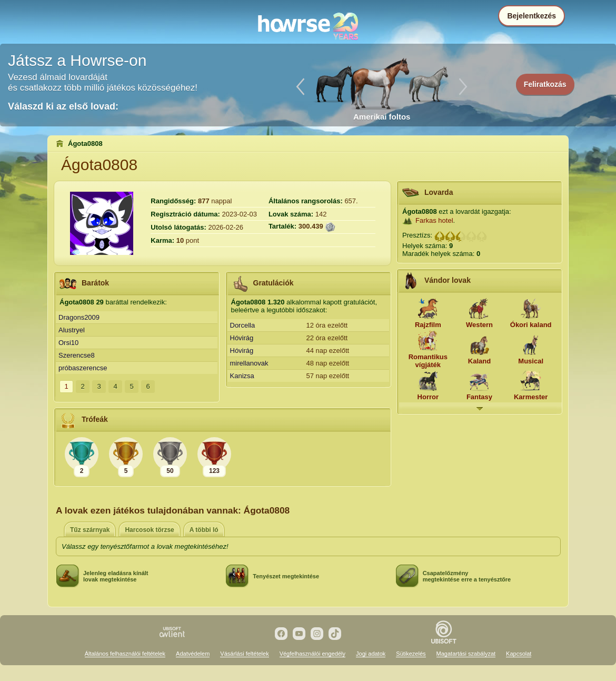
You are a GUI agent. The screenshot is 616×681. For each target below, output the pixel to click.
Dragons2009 (79, 317)
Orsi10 (68, 343)
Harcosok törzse (149, 530)
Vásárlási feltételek (244, 654)
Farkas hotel (434, 220)
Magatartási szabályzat (466, 654)
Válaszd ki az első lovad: (63, 106)
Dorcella (243, 325)
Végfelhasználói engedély (312, 654)
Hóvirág (242, 338)
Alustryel (72, 330)
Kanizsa (242, 376)
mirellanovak (249, 363)
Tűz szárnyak (90, 530)
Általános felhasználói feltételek (125, 654)
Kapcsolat (519, 654)
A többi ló (204, 530)
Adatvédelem (193, 654)
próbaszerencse (83, 368)
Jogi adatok (371, 654)
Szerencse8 (77, 355)
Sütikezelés (411, 654)
